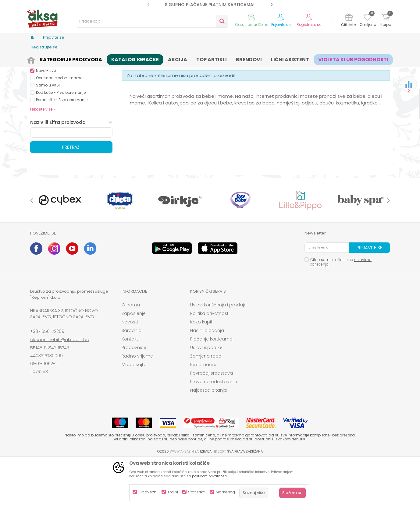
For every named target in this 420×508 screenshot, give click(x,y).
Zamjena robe (206, 403)
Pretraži (71, 194)
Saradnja (132, 378)
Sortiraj (236, 69)
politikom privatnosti (209, 476)
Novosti (130, 369)
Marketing (225, 492)
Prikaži (324, 69)
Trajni (173, 492)
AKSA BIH (38, 59)
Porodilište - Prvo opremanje (62, 147)
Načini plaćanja (207, 378)
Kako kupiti (202, 369)
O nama (131, 352)
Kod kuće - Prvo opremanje (61, 140)
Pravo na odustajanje (214, 429)
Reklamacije (203, 412)
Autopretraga (208, 69)
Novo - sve (46, 118)
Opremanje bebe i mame (59, 125)
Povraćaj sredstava (212, 420)
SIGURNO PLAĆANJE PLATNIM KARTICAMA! (210, 5)
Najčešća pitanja (208, 437)
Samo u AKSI (48, 132)
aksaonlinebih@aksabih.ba (60, 387)
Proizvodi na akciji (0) (62, 96)
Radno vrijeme (137, 403)
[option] (210, 5)
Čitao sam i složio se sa (341, 309)
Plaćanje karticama (211, 386)
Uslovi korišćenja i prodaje (218, 352)
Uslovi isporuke (206, 395)
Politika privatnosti (210, 361)
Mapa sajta (134, 412)
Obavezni (148, 492)
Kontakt (130, 386)
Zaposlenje (134, 361)
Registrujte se (309, 25)
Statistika (197, 492)
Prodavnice (134, 395)
